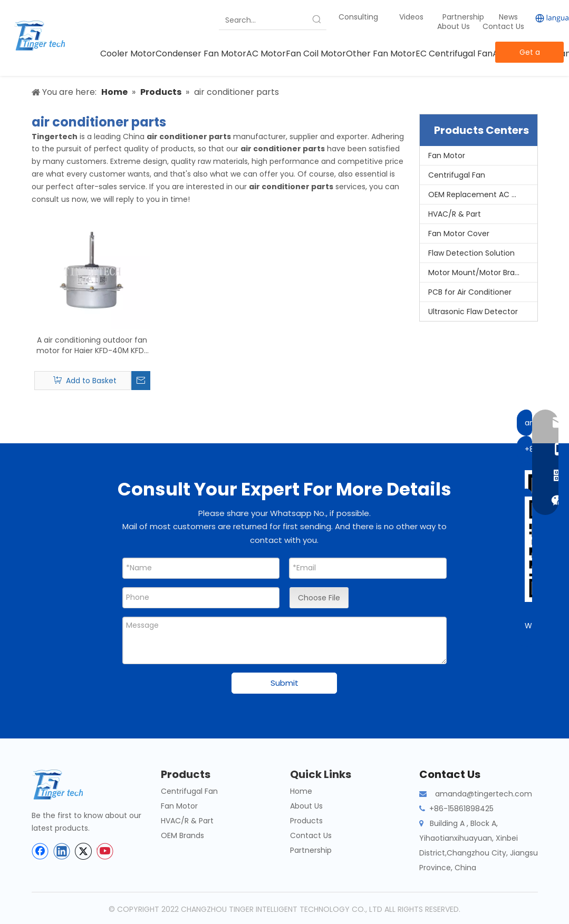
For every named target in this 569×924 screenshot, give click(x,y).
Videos (411, 17)
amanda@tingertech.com (484, 794)
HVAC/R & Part (455, 214)
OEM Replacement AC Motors (483, 194)
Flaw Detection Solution (471, 253)
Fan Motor (447, 155)
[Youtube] (105, 851)
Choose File (319, 598)
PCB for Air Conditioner (470, 292)
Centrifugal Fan (457, 175)
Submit (284, 683)
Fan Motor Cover (459, 234)
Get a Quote (530, 55)
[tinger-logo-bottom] (66, 785)
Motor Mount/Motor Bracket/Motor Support (483, 273)
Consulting (358, 17)
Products (306, 821)
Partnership (464, 17)
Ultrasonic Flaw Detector (473, 312)
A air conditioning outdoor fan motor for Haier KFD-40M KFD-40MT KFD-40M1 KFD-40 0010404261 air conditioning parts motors (92, 345)
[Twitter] (83, 851)
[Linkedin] (62, 851)
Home (301, 791)
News (509, 17)
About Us (454, 26)
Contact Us (503, 26)
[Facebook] (40, 851)
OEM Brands (182, 835)
